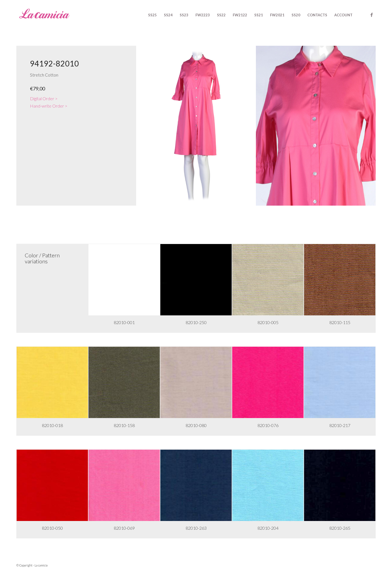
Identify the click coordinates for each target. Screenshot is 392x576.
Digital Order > (44, 98)
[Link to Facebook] (372, 15)
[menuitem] (152, 15)
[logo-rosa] (44, 15)
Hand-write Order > (49, 106)
